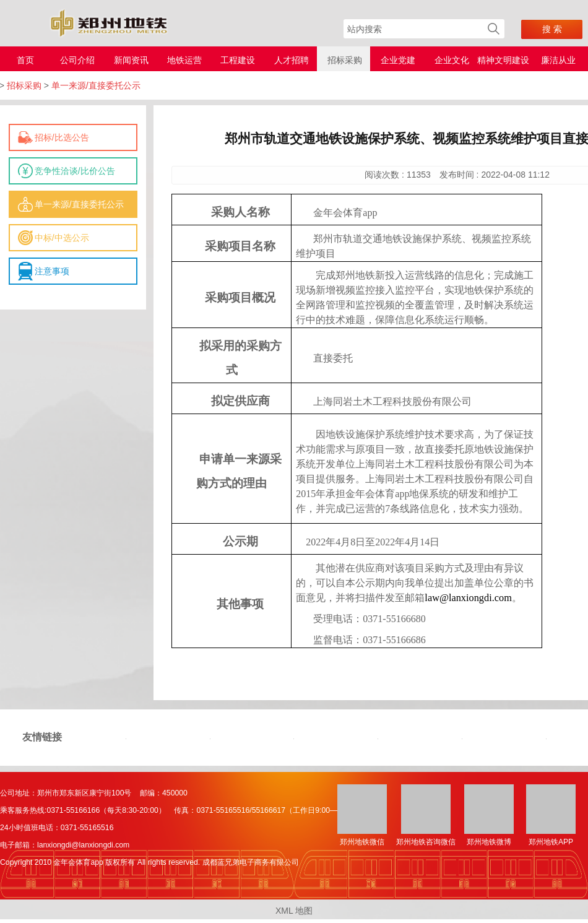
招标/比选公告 (62, 137)
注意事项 (52, 271)
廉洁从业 (558, 60)
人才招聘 (292, 60)
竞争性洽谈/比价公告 (75, 171)
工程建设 (238, 60)
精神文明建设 (503, 60)
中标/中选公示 (62, 238)
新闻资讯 (131, 60)
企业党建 (398, 60)
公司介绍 (77, 60)
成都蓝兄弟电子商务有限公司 (251, 862)
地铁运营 (184, 60)
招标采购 (345, 60)
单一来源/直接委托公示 (79, 204)
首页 (25, 60)
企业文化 (452, 60)
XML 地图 (294, 911)
